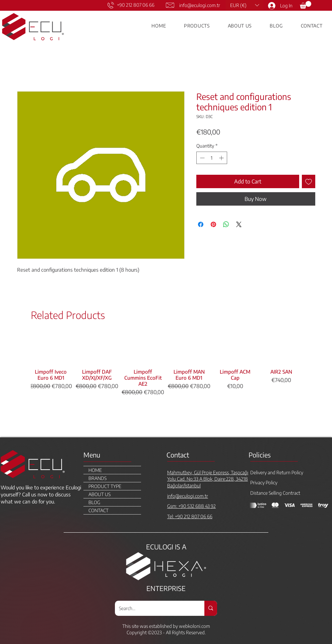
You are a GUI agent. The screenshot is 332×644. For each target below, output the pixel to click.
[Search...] (155, 608)
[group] (166, 383)
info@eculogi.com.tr (200, 5)
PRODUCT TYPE (105, 486)
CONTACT (98, 510)
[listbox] (245, 5)
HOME (95, 470)
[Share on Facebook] (201, 224)
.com (205, 626)
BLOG (94, 502)
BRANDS (97, 478)
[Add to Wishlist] (309, 181)
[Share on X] (239, 224)
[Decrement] (202, 158)
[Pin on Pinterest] (213, 224)
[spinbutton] (212, 158)
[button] (245, 5)
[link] (306, 5)
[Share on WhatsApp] (226, 224)
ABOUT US (99, 494)
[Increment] (222, 158)
